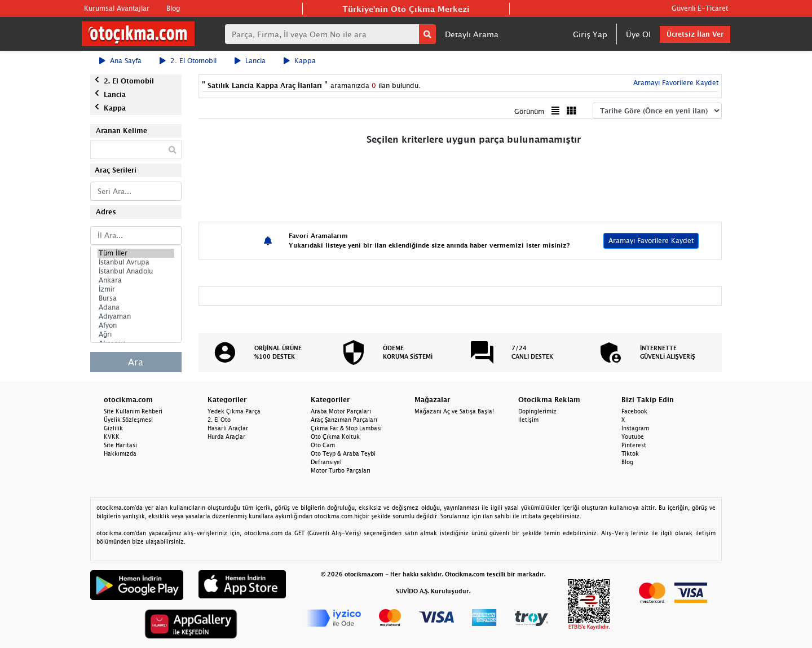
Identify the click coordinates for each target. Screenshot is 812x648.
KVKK (112, 437)
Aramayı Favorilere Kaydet (675, 83)
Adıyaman (136, 316)
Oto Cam (323, 445)
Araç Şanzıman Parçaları (344, 420)
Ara (136, 362)
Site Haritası (120, 445)
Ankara (136, 280)
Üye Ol (638, 34)
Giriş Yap (590, 34)
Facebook (634, 411)
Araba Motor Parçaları (341, 411)
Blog (173, 8)
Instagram (635, 428)
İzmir (136, 289)
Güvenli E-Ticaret (700, 8)
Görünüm (529, 111)
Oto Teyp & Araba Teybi (343, 453)
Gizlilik (113, 428)
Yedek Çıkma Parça (234, 411)
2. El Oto (219, 420)
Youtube (633, 437)
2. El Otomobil (188, 61)
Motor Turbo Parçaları (341, 470)
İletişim (528, 420)
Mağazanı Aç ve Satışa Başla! (454, 411)
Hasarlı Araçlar (228, 428)
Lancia (250, 61)
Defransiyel (326, 462)
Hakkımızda (120, 453)
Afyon (136, 325)
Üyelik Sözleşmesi (128, 420)
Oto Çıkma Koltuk (335, 437)
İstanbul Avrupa (136, 262)
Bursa (136, 298)
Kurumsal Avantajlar (117, 8)
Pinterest (634, 445)
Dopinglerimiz (537, 411)
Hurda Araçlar (226, 437)
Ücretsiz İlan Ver (695, 34)
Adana (136, 307)
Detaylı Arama (472, 34)
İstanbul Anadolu (136, 271)
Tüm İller (136, 253)
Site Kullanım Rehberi (133, 411)
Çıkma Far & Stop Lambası (346, 428)
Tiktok (630, 453)
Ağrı (136, 334)
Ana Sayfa (120, 61)
